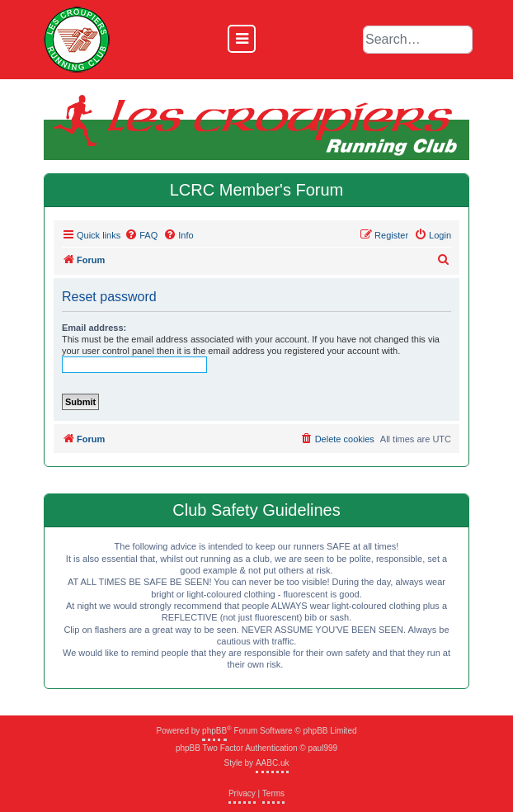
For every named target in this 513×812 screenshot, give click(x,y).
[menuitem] (141, 235)
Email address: (94, 328)
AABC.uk (273, 763)
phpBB (214, 731)
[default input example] (418, 40)
